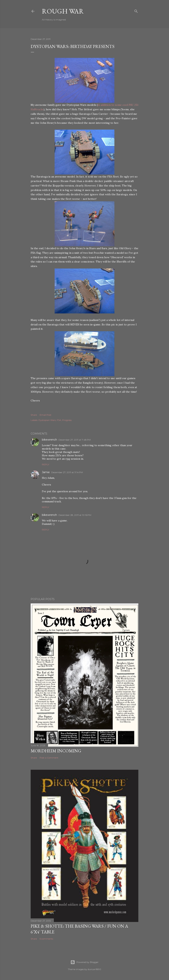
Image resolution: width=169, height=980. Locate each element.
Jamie (46, 472)
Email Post (46, 415)
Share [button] (34, 415)
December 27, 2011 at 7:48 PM (75, 440)
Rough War (63, 11)
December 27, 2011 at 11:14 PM (67, 472)
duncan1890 (94, 969)
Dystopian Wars (47, 420)
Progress (67, 420)
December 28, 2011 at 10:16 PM (75, 515)
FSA (59, 420)
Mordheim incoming (56, 751)
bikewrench (49, 440)
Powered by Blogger (84, 962)
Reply (46, 464)
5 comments (46, 939)
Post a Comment (49, 758)
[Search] (136, 10)
